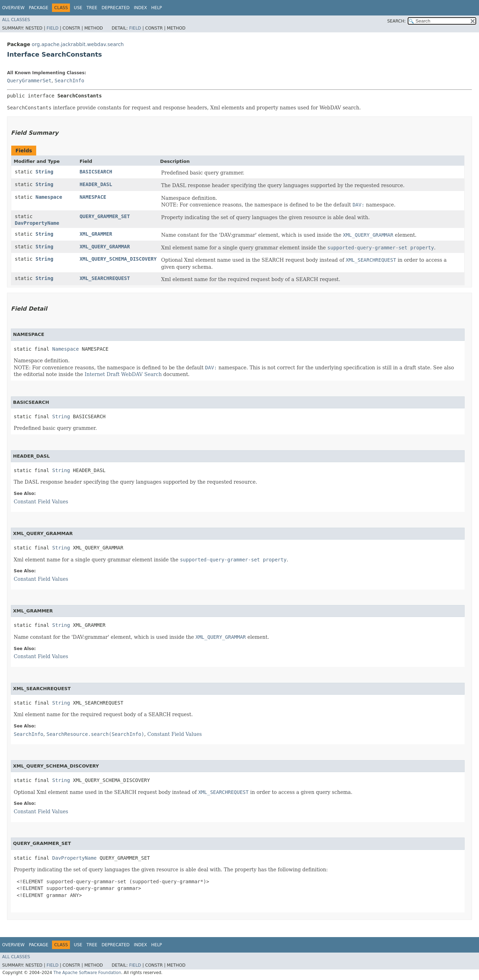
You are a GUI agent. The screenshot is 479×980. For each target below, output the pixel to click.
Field (52, 28)
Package (38, 8)
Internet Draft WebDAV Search (123, 374)
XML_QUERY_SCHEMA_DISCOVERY (118, 259)
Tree (92, 8)
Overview (13, 8)
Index (141, 8)
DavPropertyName (37, 223)
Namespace (49, 197)
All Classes (16, 20)
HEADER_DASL (96, 184)
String (44, 172)
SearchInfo (69, 81)
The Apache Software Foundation (87, 973)
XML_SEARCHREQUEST (105, 278)
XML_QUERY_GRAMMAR (105, 247)
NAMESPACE (93, 197)
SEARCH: (397, 21)
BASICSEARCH (96, 172)
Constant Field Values (41, 502)
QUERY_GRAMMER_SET (105, 216)
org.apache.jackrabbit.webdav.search (78, 44)
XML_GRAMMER (96, 234)
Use (78, 8)
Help (157, 8)
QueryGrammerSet (29, 81)
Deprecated (116, 8)
